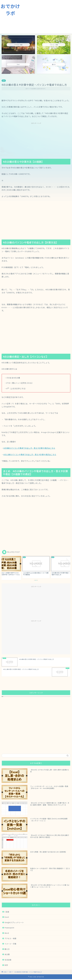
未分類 (7, 954)
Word (7, 933)
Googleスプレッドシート (14, 922)
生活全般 (8, 960)
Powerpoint (9, 928)
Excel (7, 917)
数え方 (7, 949)
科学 (4, 81)
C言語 (7, 912)
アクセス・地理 (10, 938)
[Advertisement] (46, 17)
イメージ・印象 (10, 944)
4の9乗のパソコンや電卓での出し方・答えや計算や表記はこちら (29, 448)
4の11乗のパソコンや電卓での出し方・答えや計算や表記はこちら (30, 454)
